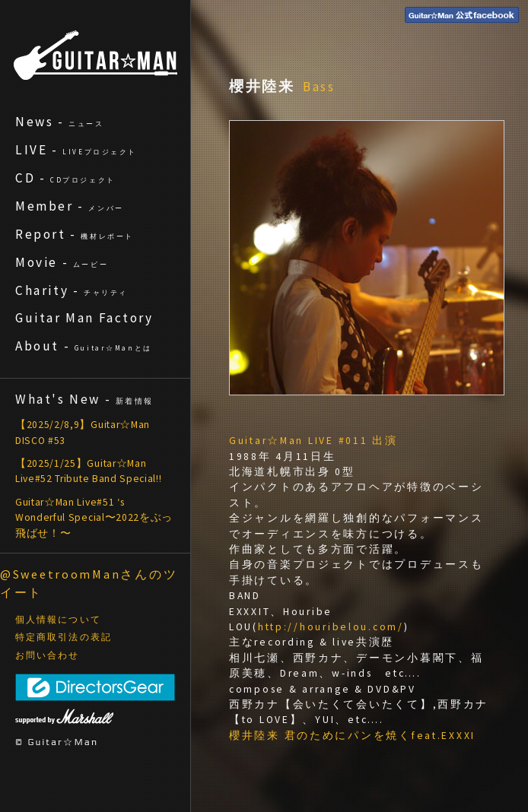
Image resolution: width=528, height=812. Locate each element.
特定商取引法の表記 (64, 637)
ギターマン (95, 55)
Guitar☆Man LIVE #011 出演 (313, 441)
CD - (65, 178)
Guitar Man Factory (84, 318)
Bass (320, 87)
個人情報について (58, 620)
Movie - (62, 262)
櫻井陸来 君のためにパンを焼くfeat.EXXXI (352, 736)
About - (84, 346)
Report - (75, 234)
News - (60, 122)
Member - (70, 206)
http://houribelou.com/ (331, 627)
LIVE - (76, 150)
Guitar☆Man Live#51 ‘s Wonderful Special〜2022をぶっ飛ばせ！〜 (94, 518)
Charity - (72, 290)
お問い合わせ (48, 655)
